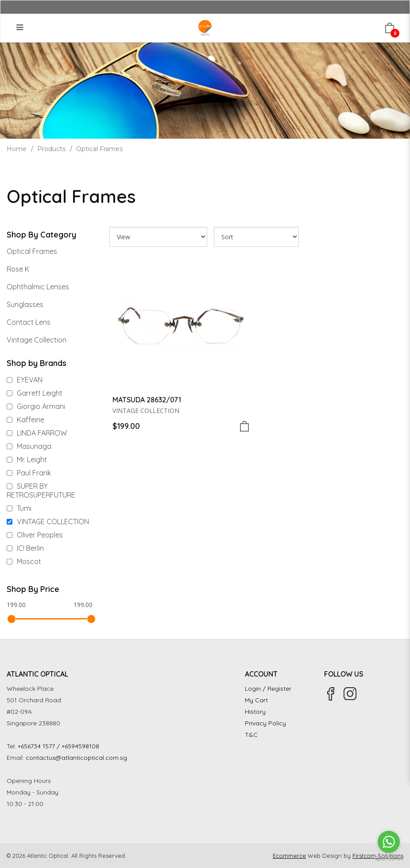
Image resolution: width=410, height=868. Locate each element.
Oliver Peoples (35, 535)
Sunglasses (25, 304)
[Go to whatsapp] (389, 842)
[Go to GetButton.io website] (389, 859)
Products (51, 149)
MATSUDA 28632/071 (147, 400)
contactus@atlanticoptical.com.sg (76, 758)
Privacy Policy (265, 723)
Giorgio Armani (36, 406)
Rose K (18, 269)
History (255, 712)
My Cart (256, 700)
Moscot (24, 561)
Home (17, 149)
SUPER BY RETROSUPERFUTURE (41, 490)
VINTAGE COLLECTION (48, 522)
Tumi (19, 508)
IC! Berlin (25, 548)
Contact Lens (29, 322)
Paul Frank (29, 473)
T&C (251, 735)
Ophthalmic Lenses (38, 287)
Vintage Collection (37, 340)
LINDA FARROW (37, 433)
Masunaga (29, 446)
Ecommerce (289, 856)
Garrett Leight (35, 393)
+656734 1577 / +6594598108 (58, 746)
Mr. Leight (27, 459)
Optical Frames (99, 149)
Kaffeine (25, 420)
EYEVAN (25, 380)
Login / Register (268, 689)
